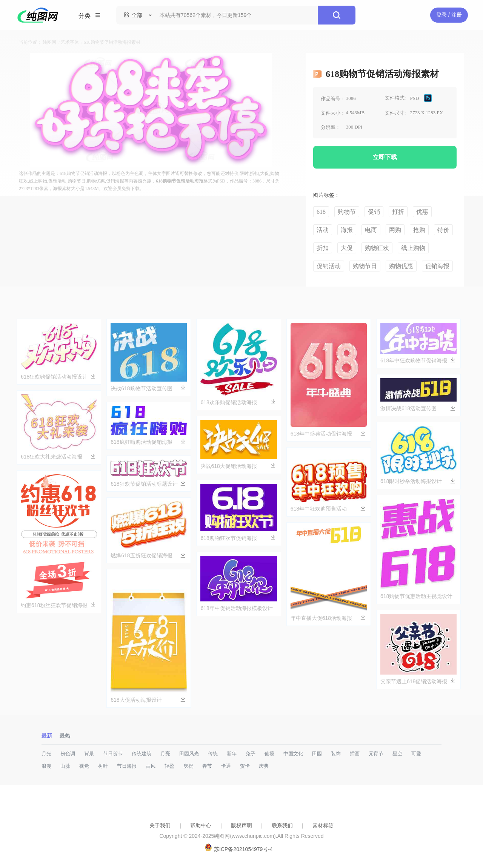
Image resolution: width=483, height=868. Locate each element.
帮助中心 (201, 825)
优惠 (422, 212)
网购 (395, 230)
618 (321, 212)
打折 (398, 212)
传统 (213, 754)
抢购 (419, 230)
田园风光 (189, 754)
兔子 (251, 754)
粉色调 (68, 754)
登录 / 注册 (449, 15)
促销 (374, 212)
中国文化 (293, 754)
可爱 (416, 754)
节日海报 (127, 766)
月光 (46, 754)
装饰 (336, 754)
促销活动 (329, 266)
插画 (355, 754)
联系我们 (282, 825)
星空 (397, 754)
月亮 (165, 754)
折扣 (323, 248)
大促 (347, 248)
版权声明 (241, 825)
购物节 (347, 212)
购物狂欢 (377, 248)
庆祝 (188, 766)
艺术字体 (70, 42)
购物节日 (365, 266)
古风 (151, 766)
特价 (443, 230)
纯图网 (49, 42)
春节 (207, 766)
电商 (371, 230)
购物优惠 (401, 266)
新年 (232, 754)
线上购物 (413, 248)
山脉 (65, 766)
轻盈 (169, 766)
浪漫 (46, 766)
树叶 (103, 766)
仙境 (269, 754)
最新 (47, 736)
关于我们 (160, 825)
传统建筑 (142, 754)
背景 (89, 754)
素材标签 (323, 825)
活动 (323, 230)
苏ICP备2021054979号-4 (243, 849)
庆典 (264, 766)
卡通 (226, 766)
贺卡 (245, 766)
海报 (347, 230)
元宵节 (376, 754)
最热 (65, 736)
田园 (317, 754)
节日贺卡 (113, 754)
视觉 (84, 766)
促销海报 (437, 266)
